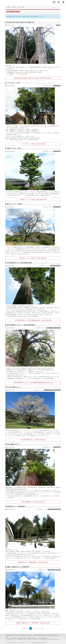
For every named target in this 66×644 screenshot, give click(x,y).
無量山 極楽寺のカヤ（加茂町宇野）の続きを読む (33, 623)
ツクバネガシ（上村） (14, 83)
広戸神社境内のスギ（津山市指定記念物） (20, 263)
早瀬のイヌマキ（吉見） (14, 148)
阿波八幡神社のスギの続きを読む (33, 502)
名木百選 (58, 25)
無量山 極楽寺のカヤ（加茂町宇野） (18, 567)
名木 (55, 86)
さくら (46, 390)
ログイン (63, 2)
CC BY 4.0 (48, 640)
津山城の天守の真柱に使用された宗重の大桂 (21, 22)
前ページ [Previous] (25, 628)
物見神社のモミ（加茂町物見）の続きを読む (33, 562)
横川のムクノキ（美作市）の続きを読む (33, 258)
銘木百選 (58, 328)
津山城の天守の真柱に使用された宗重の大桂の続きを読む (33, 78)
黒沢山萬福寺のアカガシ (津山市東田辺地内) (21, 325)
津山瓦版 (4, 2)
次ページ (41, 628)
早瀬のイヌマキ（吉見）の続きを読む (33, 199)
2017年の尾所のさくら (14, 387)
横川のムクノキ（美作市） (15, 204)
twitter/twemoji (22, 640)
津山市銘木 (58, 390)
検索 (59, 2)
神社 (59, 266)
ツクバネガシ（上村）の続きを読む (33, 144)
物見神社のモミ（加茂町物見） (16, 506)
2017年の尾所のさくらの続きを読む (33, 440)
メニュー (54, 2)
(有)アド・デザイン (26, 642)
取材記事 (14, 7)
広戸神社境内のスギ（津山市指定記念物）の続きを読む (33, 320)
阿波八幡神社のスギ (13, 444)
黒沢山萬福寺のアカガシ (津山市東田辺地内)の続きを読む (33, 383)
